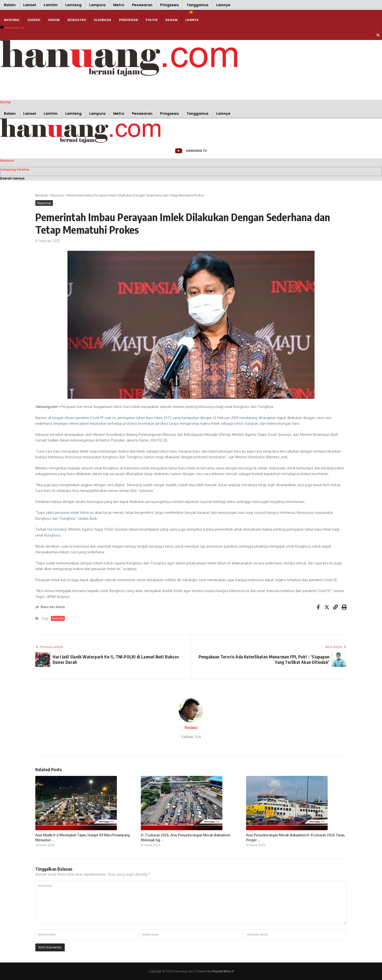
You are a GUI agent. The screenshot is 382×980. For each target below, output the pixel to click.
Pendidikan (128, 20)
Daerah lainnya (12, 178)
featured (58, 618)
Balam (10, 5)
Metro (119, 5)
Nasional (12, 20)
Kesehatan (77, 20)
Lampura (97, 5)
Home (5, 102)
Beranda (42, 195)
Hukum (54, 20)
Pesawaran (142, 5)
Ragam (171, 20)
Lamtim (51, 5)
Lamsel (30, 5)
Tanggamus (198, 5)
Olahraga (102, 20)
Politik (152, 20)
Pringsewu (170, 5)
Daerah (34, 20)
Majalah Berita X (223, 971)
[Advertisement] (74, 87)
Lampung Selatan (15, 169)
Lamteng (73, 5)
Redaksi (191, 728)
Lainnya (223, 5)
